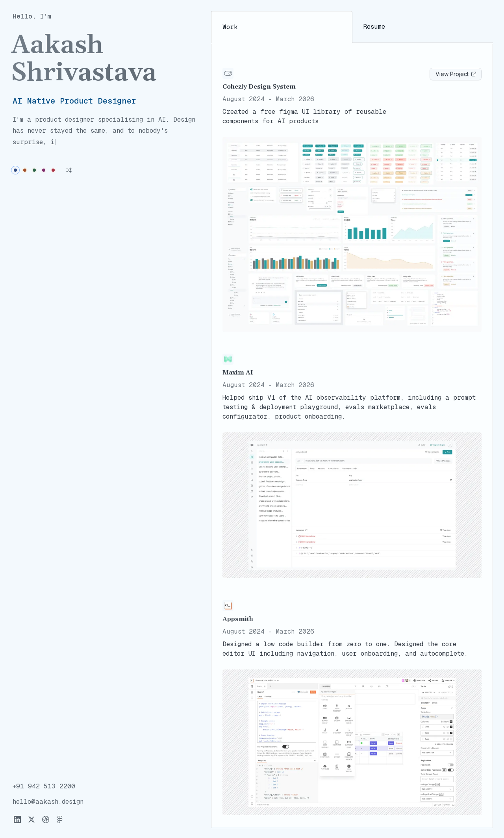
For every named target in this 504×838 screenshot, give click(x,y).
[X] (31, 820)
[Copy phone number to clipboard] (44, 787)
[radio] (15, 159)
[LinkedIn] (17, 820)
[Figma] (60, 820)
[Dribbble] (46, 820)
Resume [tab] (374, 27)
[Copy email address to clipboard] (48, 802)
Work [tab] (230, 27)
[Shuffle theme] (69, 159)
